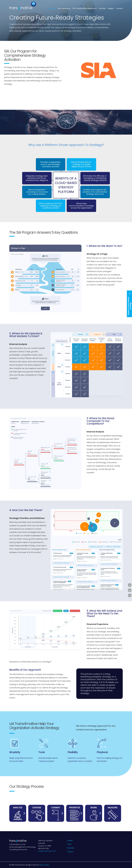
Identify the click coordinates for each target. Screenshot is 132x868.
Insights (111, 8)
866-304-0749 (43, 848)
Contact (119, 8)
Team (69, 844)
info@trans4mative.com (47, 851)
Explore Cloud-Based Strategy (129, 303)
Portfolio (102, 8)
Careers (70, 840)
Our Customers (64, 8)
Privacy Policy (44, 865)
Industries (70, 848)
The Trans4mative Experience (84, 8)
